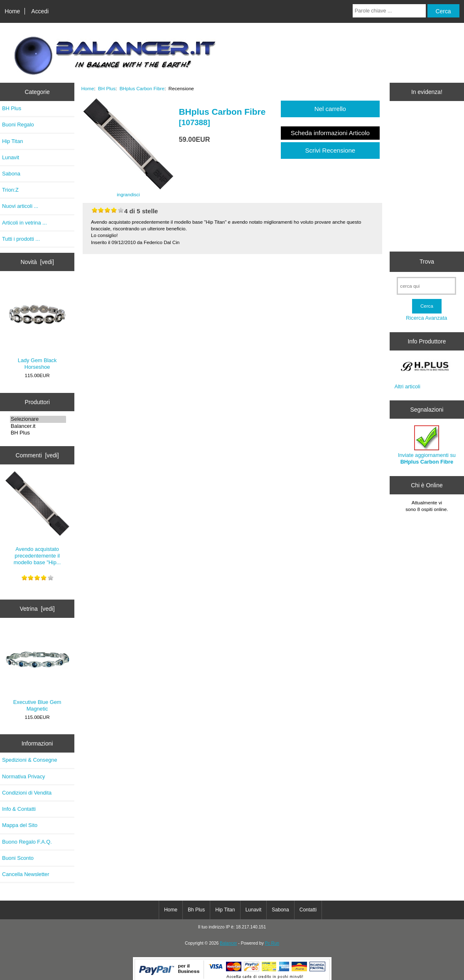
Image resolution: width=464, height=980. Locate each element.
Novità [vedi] (37, 262)
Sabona (11, 174)
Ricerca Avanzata (426, 318)
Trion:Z (10, 190)
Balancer (228, 943)
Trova (427, 262)
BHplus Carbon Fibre (142, 88)
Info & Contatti (19, 809)
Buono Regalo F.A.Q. (27, 842)
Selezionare (38, 419)
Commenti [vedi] (37, 455)
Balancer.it (38, 426)
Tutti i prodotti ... (21, 239)
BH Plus (38, 433)
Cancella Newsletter (26, 874)
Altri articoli (407, 386)
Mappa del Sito (20, 825)
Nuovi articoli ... (20, 206)
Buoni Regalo (18, 125)
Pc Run (272, 943)
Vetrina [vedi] (37, 609)
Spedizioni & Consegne (30, 760)
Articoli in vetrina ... (25, 223)
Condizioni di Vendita (27, 793)
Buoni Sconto (18, 858)
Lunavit (11, 157)
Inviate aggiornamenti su (427, 445)
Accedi (40, 11)
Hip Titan (12, 141)
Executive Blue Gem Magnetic (37, 670)
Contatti (308, 910)
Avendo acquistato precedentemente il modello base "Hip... (37, 518)
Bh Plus (196, 910)
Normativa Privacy (23, 776)
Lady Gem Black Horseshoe (37, 326)
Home (12, 11)
